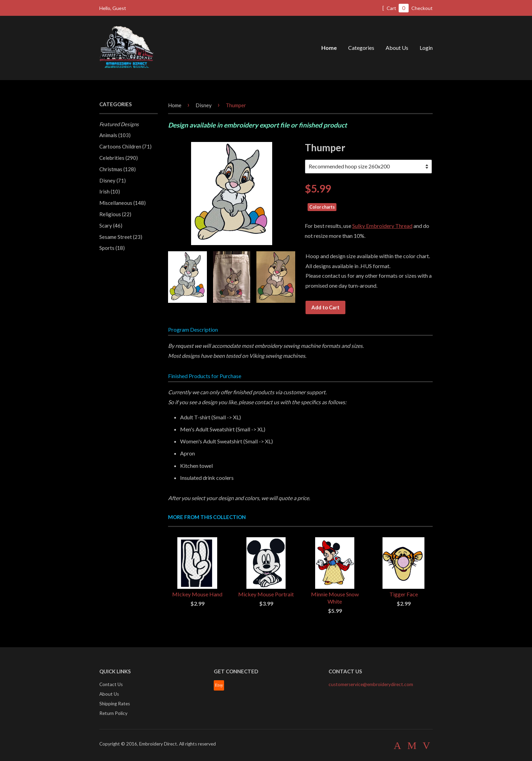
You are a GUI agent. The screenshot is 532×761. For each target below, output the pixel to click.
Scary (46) (111, 225)
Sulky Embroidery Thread (382, 226)
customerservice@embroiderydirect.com (371, 684)
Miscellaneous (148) (123, 203)
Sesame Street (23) (121, 237)
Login (426, 48)
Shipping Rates (115, 704)
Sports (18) (112, 248)
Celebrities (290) (119, 158)
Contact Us (111, 684)
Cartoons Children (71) (125, 146)
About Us (397, 48)
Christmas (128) (118, 169)
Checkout (422, 8)
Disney (204, 105)
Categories (361, 48)
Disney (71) (113, 180)
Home (329, 48)
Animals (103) (115, 135)
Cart (395, 8)
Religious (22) (115, 214)
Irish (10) (110, 191)
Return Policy (113, 713)
